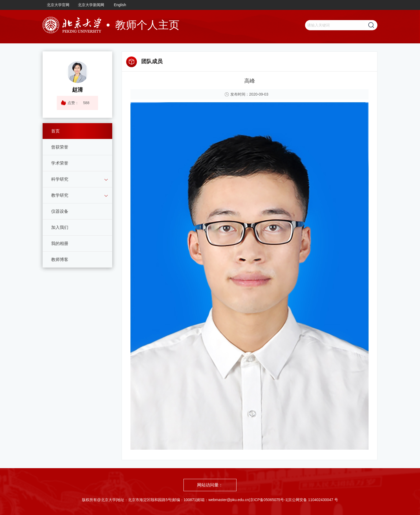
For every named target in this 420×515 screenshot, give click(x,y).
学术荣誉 (60, 163)
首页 (55, 131)
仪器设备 (60, 211)
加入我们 (60, 227)
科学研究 (60, 179)
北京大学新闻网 (91, 5)
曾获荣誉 (60, 147)
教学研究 (60, 195)
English (120, 5)
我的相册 (60, 243)
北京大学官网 (58, 5)
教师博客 (60, 260)
